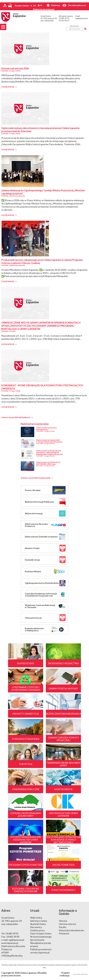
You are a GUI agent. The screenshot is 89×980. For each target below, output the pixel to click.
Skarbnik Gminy (38, 924)
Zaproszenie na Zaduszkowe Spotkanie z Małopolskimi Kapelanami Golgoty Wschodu (50, 452)
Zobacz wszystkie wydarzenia (37, 478)
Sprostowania (37, 940)
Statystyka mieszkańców (71, 930)
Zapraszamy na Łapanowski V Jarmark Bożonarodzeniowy (49, 441)
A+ (35, 5)
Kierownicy (36, 927)
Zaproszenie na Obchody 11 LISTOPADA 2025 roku (48, 463)
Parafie (63, 927)
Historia (63, 921)
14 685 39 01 (64, 18)
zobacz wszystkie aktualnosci (17, 417)
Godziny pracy (37, 930)
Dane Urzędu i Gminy (41, 933)
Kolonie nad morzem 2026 (15, 68)
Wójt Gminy (36, 918)
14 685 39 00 (13, 937)
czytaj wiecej (9, 87)
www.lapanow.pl (10, 943)
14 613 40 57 (64, 21)
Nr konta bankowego (41, 937)
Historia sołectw (67, 924)
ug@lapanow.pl (81, 18)
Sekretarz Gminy (39, 921)
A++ (40, 5)
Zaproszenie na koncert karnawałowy (47, 429)
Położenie (64, 933)
